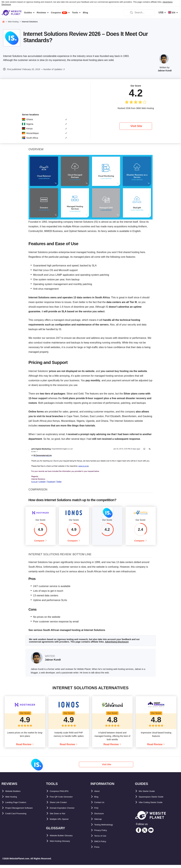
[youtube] (151, 833)
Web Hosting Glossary (63, 844)
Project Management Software (23, 811)
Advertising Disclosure (117, 645)
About (98, 794)
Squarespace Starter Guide (155, 800)
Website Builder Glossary (65, 838)
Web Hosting (13, 800)
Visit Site (136, 126)
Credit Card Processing (19, 816)
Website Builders (15, 794)
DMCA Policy (102, 844)
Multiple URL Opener (62, 822)
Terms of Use (102, 839)
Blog (97, 800)
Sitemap (99, 822)
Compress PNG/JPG (62, 794)
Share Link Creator (61, 805)
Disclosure (101, 816)
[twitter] (145, 833)
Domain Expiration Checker (66, 811)
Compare (39, 542)
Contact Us (101, 805)
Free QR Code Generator (64, 800)
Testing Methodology (107, 828)
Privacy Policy (103, 833)
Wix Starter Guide (149, 794)
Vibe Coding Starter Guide (154, 805)
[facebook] (139, 833)
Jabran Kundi (165, 71)
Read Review (24, 747)
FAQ (97, 811)
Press (98, 850)
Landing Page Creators (19, 805)
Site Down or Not (60, 816)
